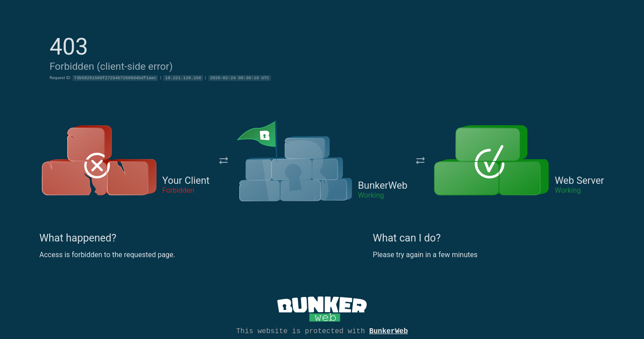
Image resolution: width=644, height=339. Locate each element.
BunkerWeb (389, 331)
